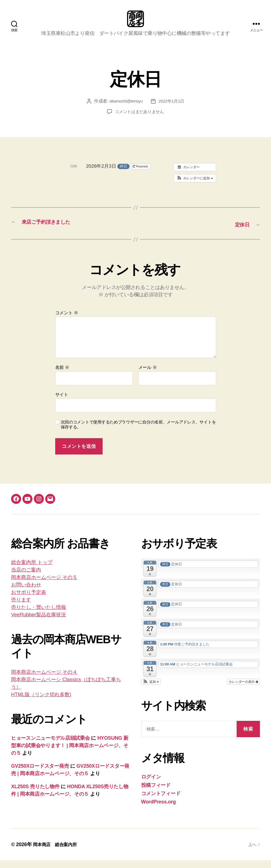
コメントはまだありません (139, 120)
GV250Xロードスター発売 (40, 774)
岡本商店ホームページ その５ (44, 585)
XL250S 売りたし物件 (35, 794)
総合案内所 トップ (32, 570)
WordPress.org (159, 810)
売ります (21, 607)
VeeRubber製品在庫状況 (39, 622)
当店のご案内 (26, 578)
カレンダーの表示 (243, 690)
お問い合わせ (26, 593)
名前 (62, 375)
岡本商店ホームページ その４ (44, 680)
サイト (62, 402)
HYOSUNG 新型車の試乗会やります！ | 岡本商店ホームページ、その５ (70, 753)
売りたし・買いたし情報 (39, 615)
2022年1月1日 (172, 109)
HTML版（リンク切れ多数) (41, 702)
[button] (195, 187)
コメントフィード (161, 801)
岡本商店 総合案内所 (58, 852)
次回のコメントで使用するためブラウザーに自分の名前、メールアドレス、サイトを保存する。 (138, 432)
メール (148, 375)
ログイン (151, 785)
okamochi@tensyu (125, 109)
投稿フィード (156, 793)
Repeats (141, 175)
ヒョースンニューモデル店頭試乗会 (50, 746)
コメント (67, 321)
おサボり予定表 (29, 600)
